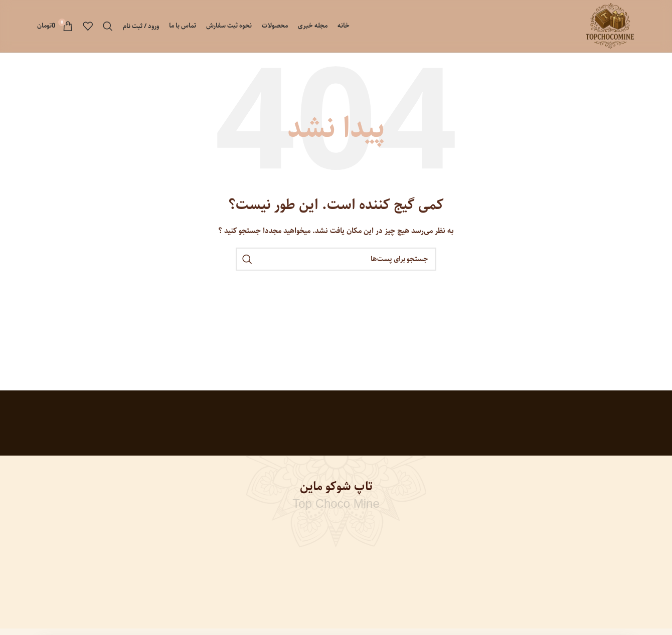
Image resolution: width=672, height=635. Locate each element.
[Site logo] (610, 26)
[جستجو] (108, 26)
